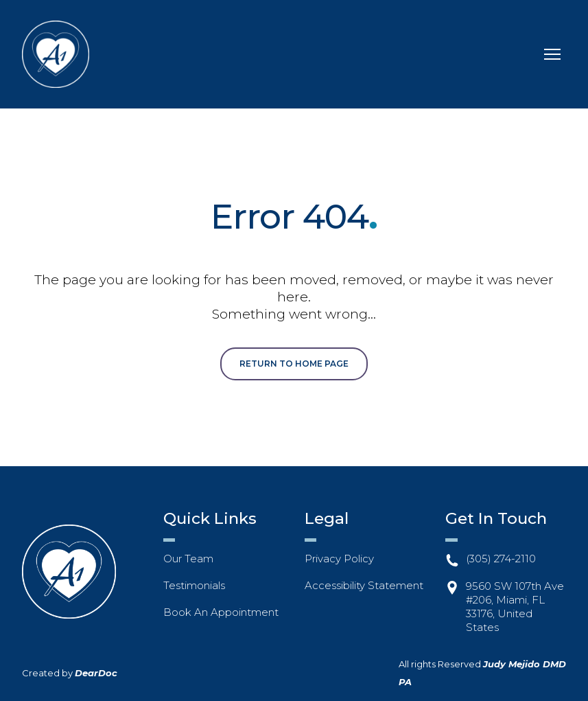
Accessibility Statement (364, 585)
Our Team (188, 559)
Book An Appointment (221, 612)
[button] (294, 364)
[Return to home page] (56, 54)
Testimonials (194, 585)
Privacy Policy (339, 559)
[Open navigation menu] (552, 54)
